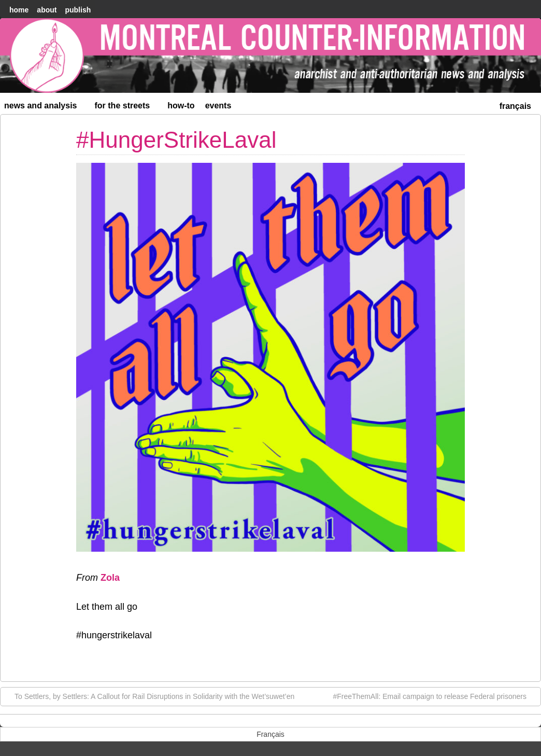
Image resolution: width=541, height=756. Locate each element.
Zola (110, 578)
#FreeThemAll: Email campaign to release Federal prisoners (435, 696)
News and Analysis (45, 108)
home (19, 10)
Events (218, 106)
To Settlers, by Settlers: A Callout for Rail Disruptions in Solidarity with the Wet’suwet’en (149, 696)
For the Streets (127, 108)
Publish (78, 10)
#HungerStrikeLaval (176, 140)
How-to (181, 106)
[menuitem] (515, 105)
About (47, 10)
